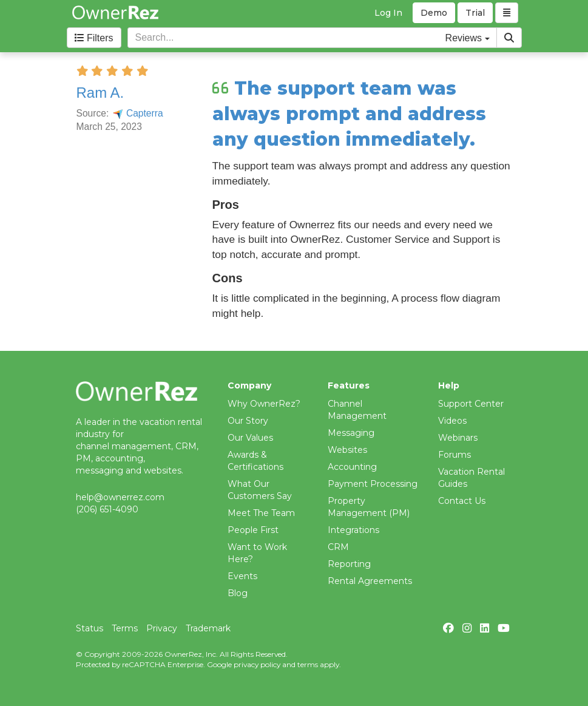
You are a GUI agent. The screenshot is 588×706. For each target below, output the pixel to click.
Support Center (471, 404)
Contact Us (462, 501)
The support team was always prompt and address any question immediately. (349, 114)
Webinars (458, 438)
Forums (455, 455)
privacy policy (257, 664)
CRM (338, 547)
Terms (125, 628)
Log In (388, 13)
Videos (452, 421)
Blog (238, 593)
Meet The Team (261, 513)
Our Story (248, 421)
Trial (475, 13)
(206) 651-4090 (107, 509)
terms (308, 664)
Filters (94, 38)
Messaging (351, 433)
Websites (347, 450)
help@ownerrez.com (120, 497)
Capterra (137, 113)
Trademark (208, 628)
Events (242, 576)
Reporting (349, 564)
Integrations (353, 530)
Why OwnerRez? (264, 404)
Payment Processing (373, 484)
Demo (434, 13)
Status (90, 628)
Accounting (352, 467)
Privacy (162, 628)
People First (253, 530)
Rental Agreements (370, 581)
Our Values (250, 438)
